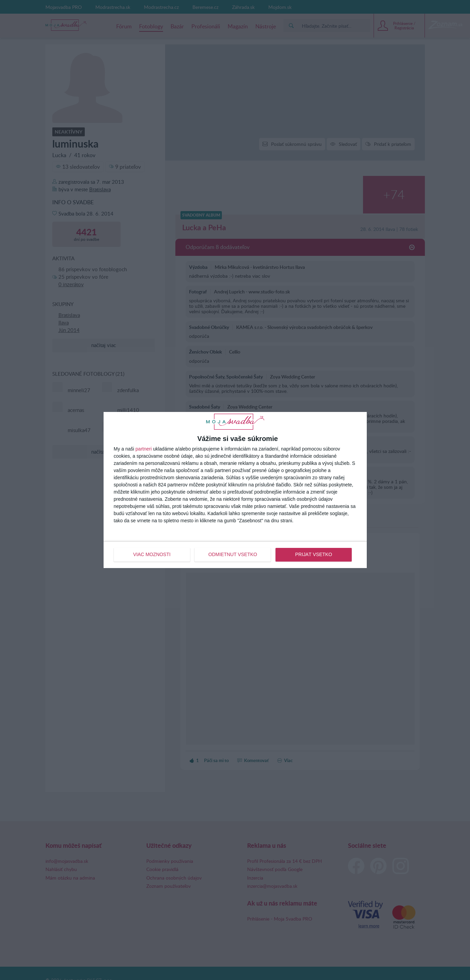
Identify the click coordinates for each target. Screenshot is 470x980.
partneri (143, 449)
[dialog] (235, 490)
